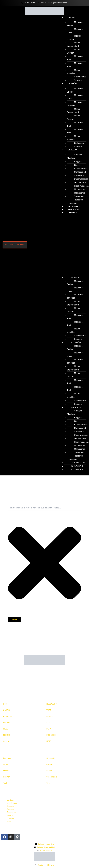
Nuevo (71, 17)
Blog (9, 821)
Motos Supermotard (73, 44)
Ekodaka (73, 150)
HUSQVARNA (52, 704)
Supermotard (52, 777)
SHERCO (7, 735)
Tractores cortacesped (75, 201)
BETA (49, 729)
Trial (48, 783)
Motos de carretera (75, 38)
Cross (6, 764)
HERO (49, 741)
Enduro (6, 771)
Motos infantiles (73, 72)
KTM (5, 704)
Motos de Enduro (75, 24)
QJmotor (7, 741)
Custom (50, 764)
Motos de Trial (75, 65)
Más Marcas (12, 803)
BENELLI (50, 716)
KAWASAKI (8, 716)
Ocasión (72, 84)
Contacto (73, 213)
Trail (5, 783)
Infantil (49, 771)
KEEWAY (7, 723)
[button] (72, 246)
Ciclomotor (51, 758)
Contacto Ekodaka (75, 156)
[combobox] (45, 508)
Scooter (6, 777)
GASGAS (7, 710)
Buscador (11, 806)
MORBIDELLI (52, 735)
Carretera (7, 758)
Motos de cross (75, 31)
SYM (48, 723)
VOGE (49, 710)
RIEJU (6, 729)
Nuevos (10, 815)
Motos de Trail (75, 58)
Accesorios (12, 812)
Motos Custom (73, 51)
